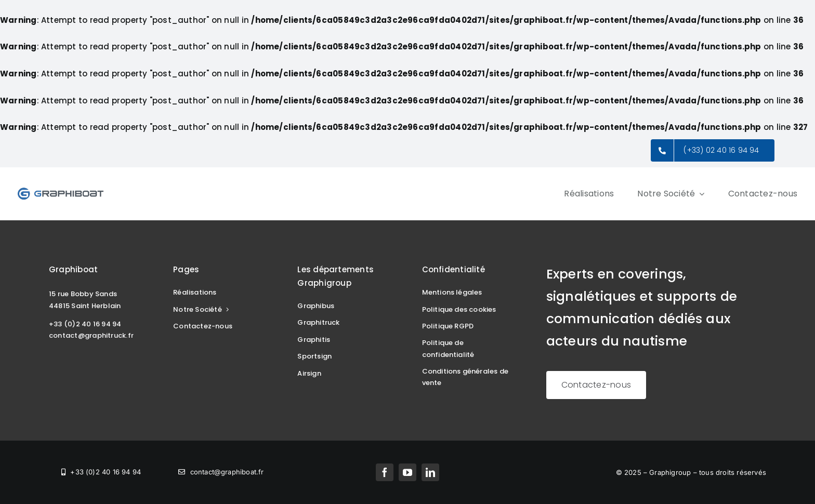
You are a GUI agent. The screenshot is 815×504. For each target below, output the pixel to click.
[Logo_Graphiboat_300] (61, 190)
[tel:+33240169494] (101, 472)
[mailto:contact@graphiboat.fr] (221, 472)
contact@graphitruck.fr (91, 335)
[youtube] (407, 472)
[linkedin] (430, 472)
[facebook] (385, 472)
